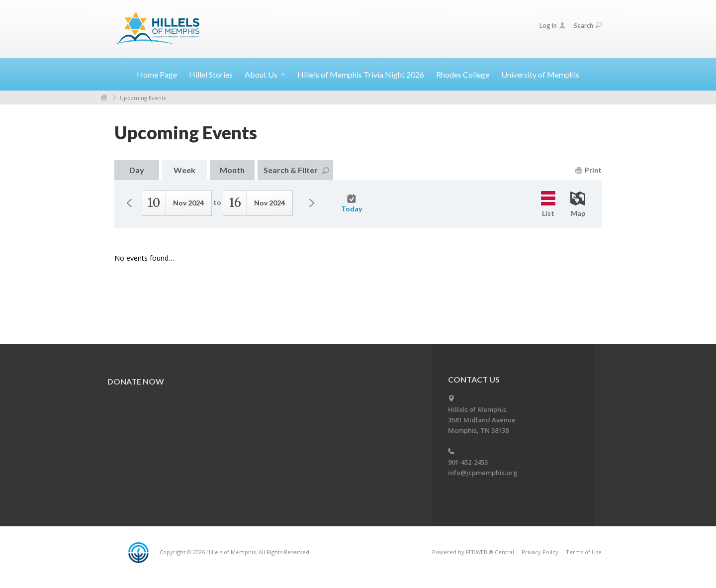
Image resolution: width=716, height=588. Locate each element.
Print (588, 170)
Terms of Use (584, 552)
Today (352, 203)
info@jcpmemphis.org (483, 473)
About (265, 74)
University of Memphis (540, 74)
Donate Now (136, 381)
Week (184, 170)
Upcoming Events (143, 98)
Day (137, 170)
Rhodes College (463, 74)
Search (588, 26)
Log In (552, 26)
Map (578, 204)
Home (104, 98)
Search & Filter (296, 170)
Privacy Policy (540, 552)
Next (312, 203)
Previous (129, 203)
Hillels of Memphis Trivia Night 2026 (361, 74)
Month (232, 170)
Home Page (157, 74)
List (548, 204)
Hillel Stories (211, 74)
